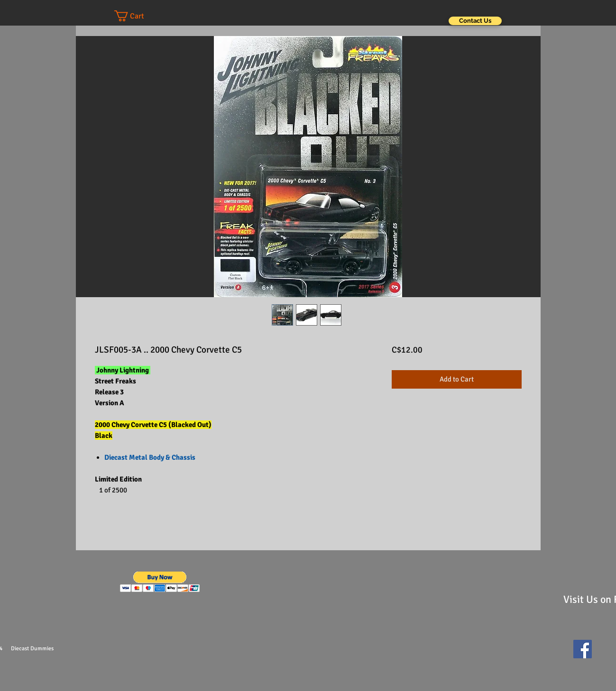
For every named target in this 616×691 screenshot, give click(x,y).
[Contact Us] (475, 21)
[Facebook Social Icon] (583, 649)
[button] (138, 16)
